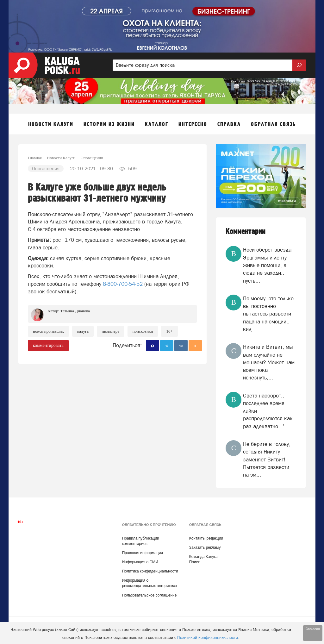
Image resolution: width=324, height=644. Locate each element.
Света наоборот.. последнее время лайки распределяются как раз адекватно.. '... (268, 411)
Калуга (83, 331)
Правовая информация (143, 553)
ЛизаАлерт (111, 331)
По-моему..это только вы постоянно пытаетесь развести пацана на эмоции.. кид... (268, 314)
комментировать (48, 345)
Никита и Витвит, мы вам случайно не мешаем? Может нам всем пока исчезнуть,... (269, 362)
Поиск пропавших (48, 331)
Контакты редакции (206, 538)
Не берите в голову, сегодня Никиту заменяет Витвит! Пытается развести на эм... (267, 459)
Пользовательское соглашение (150, 595)
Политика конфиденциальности (150, 571)
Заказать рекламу (205, 547)
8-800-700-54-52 (123, 284)
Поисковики (143, 331)
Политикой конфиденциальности (208, 638)
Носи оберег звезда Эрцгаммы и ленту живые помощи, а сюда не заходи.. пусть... (267, 265)
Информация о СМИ (140, 562)
